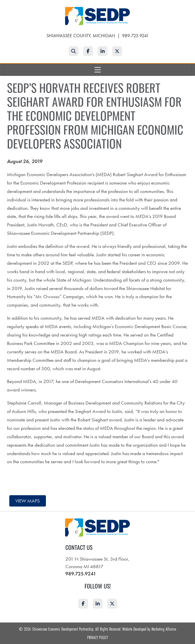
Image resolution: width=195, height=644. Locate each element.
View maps (28, 501)
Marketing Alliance (164, 629)
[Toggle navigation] (98, 70)
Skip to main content (0, 5)
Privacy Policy (98, 637)
